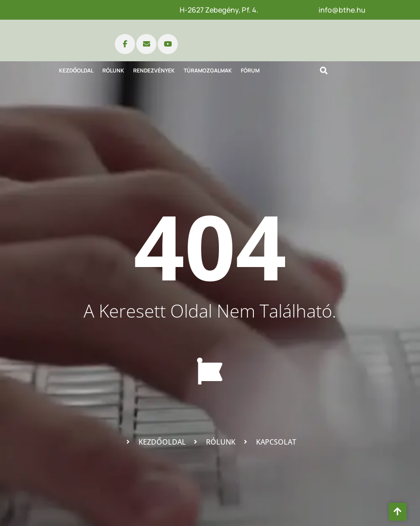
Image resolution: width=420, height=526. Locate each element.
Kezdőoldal (76, 70)
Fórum (250, 70)
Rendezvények (154, 70)
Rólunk (113, 70)
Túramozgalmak (208, 70)
